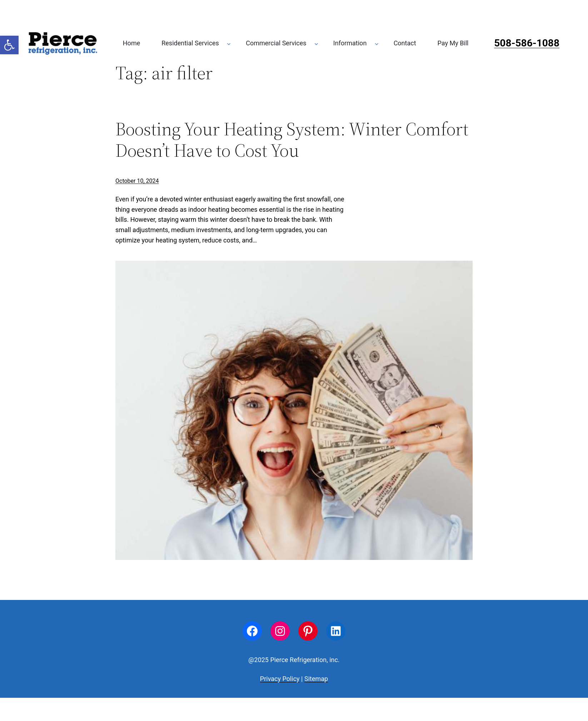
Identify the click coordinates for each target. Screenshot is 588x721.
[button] (9, 45)
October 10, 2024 (137, 181)
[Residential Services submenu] (229, 43)
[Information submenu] (377, 43)
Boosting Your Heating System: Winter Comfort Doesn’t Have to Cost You (292, 140)
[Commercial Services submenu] (316, 43)
